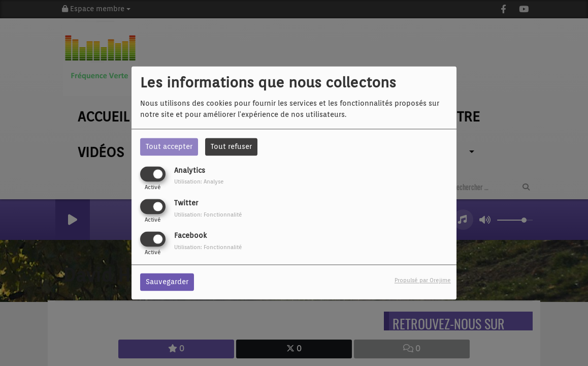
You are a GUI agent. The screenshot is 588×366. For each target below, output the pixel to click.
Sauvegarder (167, 282)
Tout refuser (231, 146)
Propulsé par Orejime (423, 281)
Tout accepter (169, 146)
